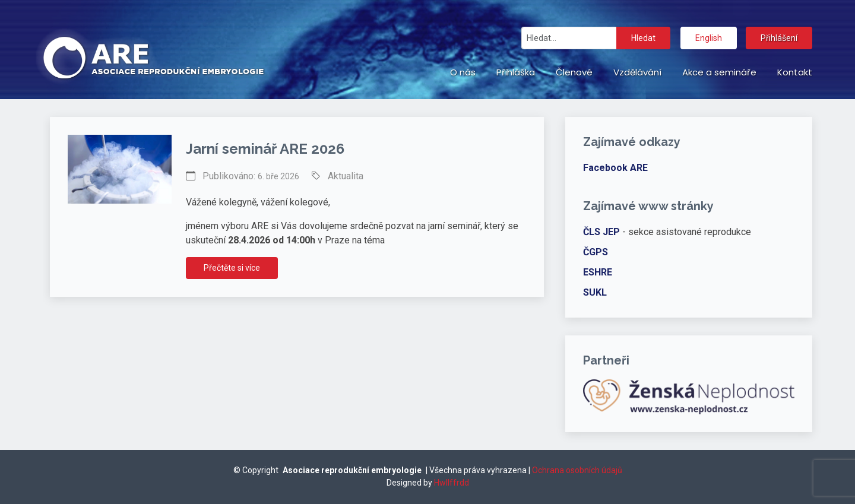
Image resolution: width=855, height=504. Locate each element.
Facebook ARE (615, 168)
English (709, 38)
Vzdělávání (637, 72)
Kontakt (795, 72)
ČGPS (596, 252)
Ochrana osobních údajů (577, 470)
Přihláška (516, 72)
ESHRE (598, 272)
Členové (574, 72)
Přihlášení (779, 38)
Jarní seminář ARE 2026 (265, 149)
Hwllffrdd (452, 483)
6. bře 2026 (278, 176)
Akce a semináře (719, 72)
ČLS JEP (601, 232)
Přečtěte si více (232, 268)
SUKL (595, 292)
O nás (463, 72)
